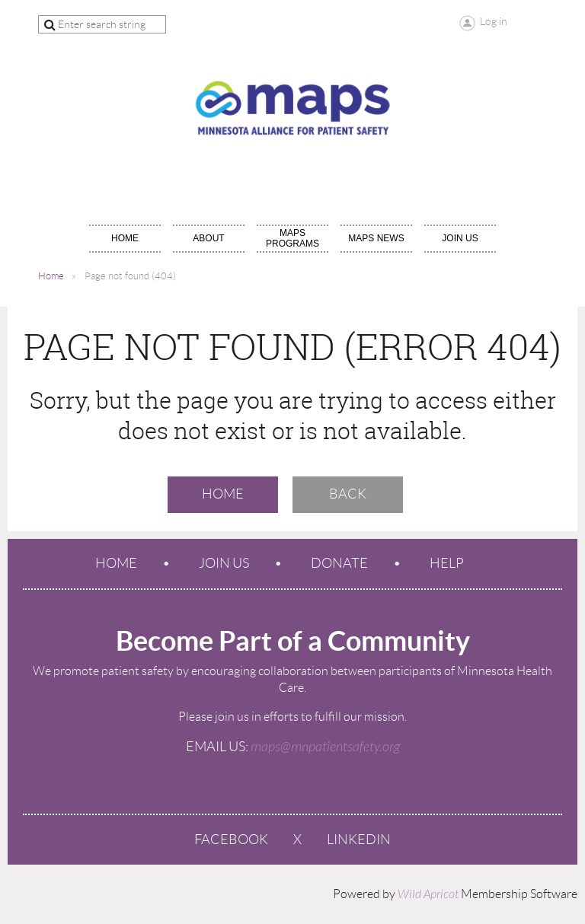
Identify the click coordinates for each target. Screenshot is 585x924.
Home (51, 276)
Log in (494, 21)
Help (447, 563)
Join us (224, 563)
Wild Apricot (428, 894)
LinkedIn (359, 840)
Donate (339, 563)
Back (348, 494)
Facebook (231, 840)
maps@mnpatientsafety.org (325, 747)
